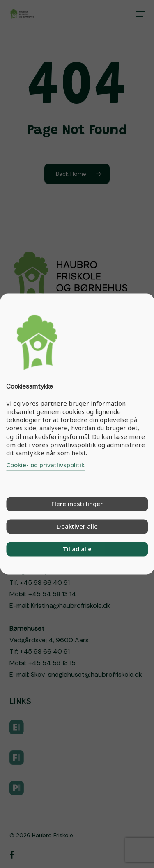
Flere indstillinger (77, 504)
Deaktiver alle (77, 527)
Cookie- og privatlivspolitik (45, 465)
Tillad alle (77, 549)
